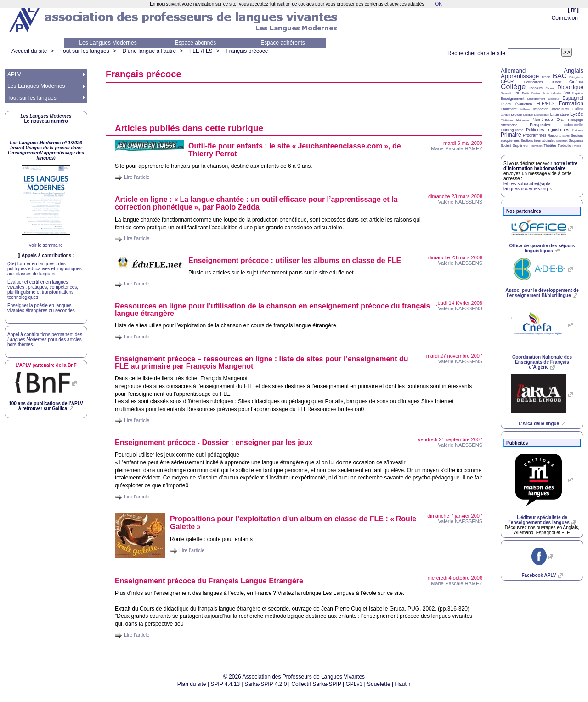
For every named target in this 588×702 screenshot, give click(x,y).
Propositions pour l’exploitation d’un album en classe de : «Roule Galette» (293, 523)
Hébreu (525, 109)
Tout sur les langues (85, 51)
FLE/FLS (545, 104)
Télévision (536, 146)
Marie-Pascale (457, 148)
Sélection (562, 141)
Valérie (460, 202)
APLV (14, 74)
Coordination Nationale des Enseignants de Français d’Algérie (542, 362)
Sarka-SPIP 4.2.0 (266, 684)
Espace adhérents (283, 43)
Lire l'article (137, 177)
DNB (517, 93)
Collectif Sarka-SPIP (316, 684)
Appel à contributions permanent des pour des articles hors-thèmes (45, 340)
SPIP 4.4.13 (225, 684)
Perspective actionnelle (557, 125)
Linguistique (542, 115)
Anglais (574, 71)
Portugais (578, 130)
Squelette (379, 684)
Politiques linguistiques (548, 130)
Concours (536, 88)
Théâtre (550, 146)
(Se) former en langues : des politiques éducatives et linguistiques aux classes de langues (45, 269)
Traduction (565, 146)
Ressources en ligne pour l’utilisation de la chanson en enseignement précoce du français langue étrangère (272, 310)
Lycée (577, 114)
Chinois (556, 82)
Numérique (543, 120)
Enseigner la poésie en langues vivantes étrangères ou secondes (41, 308)
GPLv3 (354, 684)
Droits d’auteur (531, 93)
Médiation (507, 120)
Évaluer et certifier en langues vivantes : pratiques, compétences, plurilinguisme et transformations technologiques (43, 290)
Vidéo (577, 146)
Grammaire (509, 109)
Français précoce (247, 51)
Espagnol (573, 98)
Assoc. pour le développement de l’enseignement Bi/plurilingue (542, 293)
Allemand (513, 71)
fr (573, 9)
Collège (513, 87)
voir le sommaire (46, 245)
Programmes (535, 135)
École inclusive (552, 93)
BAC (560, 76)
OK (438, 4)
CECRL (509, 82)
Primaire (511, 135)
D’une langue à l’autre (149, 51)
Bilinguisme (576, 77)
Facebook (539, 575)
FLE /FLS (201, 51)
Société (506, 146)
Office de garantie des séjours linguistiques (542, 248)
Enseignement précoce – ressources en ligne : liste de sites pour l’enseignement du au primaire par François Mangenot (261, 362)
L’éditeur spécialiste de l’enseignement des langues (539, 520)
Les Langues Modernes (108, 43)
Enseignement (512, 99)
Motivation (523, 120)
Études (506, 104)
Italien (578, 109)
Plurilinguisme (512, 130)
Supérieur (521, 146)
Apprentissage (520, 76)
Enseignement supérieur (543, 99)
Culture (550, 88)
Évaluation (523, 104)
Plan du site (192, 684)
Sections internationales (538, 140)
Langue (505, 115)
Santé (566, 136)
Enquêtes (578, 93)
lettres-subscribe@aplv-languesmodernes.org (528, 186)
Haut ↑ (403, 684)
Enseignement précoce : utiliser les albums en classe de (295, 260)
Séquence (576, 140)
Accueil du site (29, 51)
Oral (561, 120)
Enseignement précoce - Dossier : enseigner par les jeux (214, 442)
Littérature (560, 114)
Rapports (554, 135)
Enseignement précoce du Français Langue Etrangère (209, 581)
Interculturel (560, 109)
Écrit (566, 93)
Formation (571, 103)
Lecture (517, 115)
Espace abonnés (195, 43)
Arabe (546, 77)
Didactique (570, 87)
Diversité (506, 93)
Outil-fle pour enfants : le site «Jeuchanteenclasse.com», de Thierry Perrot (295, 150)
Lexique (528, 115)
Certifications (533, 82)
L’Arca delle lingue (539, 424)
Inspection (541, 109)
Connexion (565, 18)
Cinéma (576, 82)
